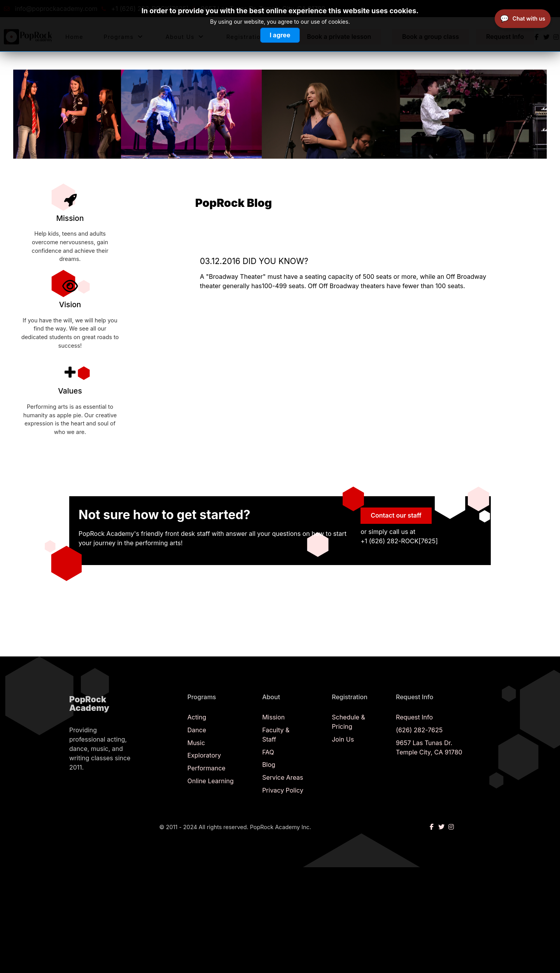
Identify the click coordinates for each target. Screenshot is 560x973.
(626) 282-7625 (419, 730)
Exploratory (204, 755)
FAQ (268, 752)
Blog (269, 765)
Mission (273, 717)
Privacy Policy (283, 790)
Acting (197, 717)
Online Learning (211, 781)
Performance (206, 768)
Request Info (414, 717)
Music (196, 743)
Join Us (343, 739)
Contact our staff (396, 515)
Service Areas (283, 777)
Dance (197, 730)
